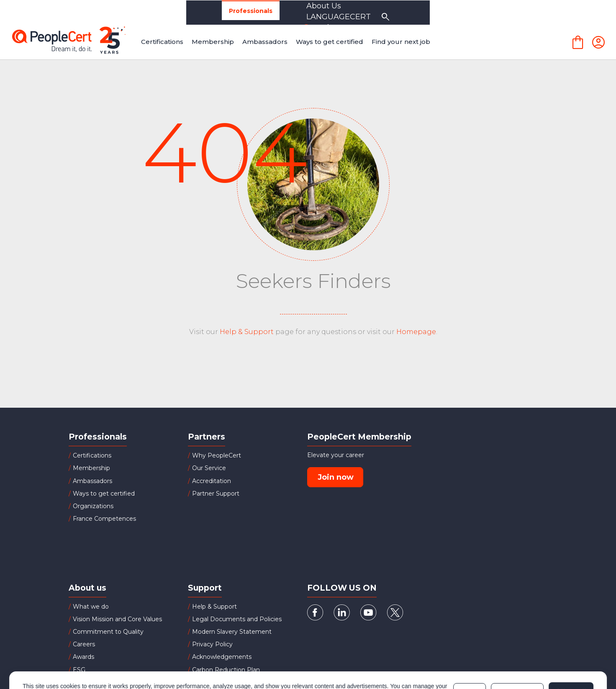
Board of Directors (100, 682)
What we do (91, 607)
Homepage (416, 332)
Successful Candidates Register (238, 682)
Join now (336, 477)
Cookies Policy (127, 667)
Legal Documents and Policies (237, 619)
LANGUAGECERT (499, 13)
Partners (244, 12)
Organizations (182, 12)
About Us (429, 13)
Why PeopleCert (217, 455)
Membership (91, 468)
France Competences (104, 519)
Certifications (92, 455)
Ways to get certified (104, 494)
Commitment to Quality (108, 632)
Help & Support (247, 332)
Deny (470, 663)
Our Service (209, 468)
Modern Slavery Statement (232, 632)
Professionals (112, 13)
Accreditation (212, 481)
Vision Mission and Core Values (117, 619)
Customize (517, 663)
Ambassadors (92, 481)
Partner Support (216, 494)
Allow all (571, 663)
